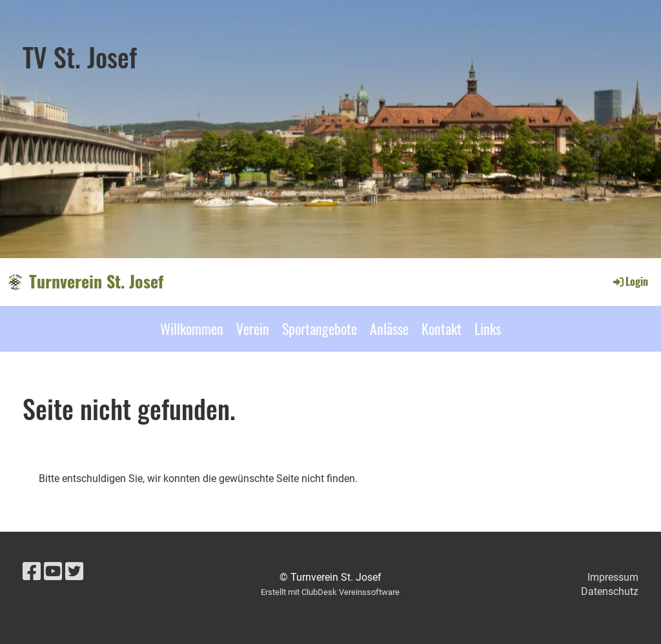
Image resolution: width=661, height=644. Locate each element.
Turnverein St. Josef (96, 281)
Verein (253, 328)
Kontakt (442, 328)
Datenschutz (610, 591)
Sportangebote (320, 328)
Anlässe (389, 328)
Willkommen (192, 328)
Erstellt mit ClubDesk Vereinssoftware (330, 592)
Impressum (613, 577)
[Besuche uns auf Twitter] (74, 572)
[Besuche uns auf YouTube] (53, 572)
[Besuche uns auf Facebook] (32, 572)
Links (488, 328)
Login (630, 281)
